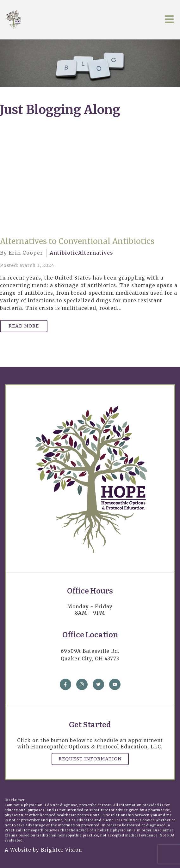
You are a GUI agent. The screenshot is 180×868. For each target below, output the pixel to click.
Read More (24, 326)
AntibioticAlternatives (81, 253)
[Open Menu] (169, 20)
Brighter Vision (61, 850)
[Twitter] (98, 684)
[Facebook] (65, 684)
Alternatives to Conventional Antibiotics (77, 241)
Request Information (90, 759)
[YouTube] (115, 684)
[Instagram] (82, 684)
